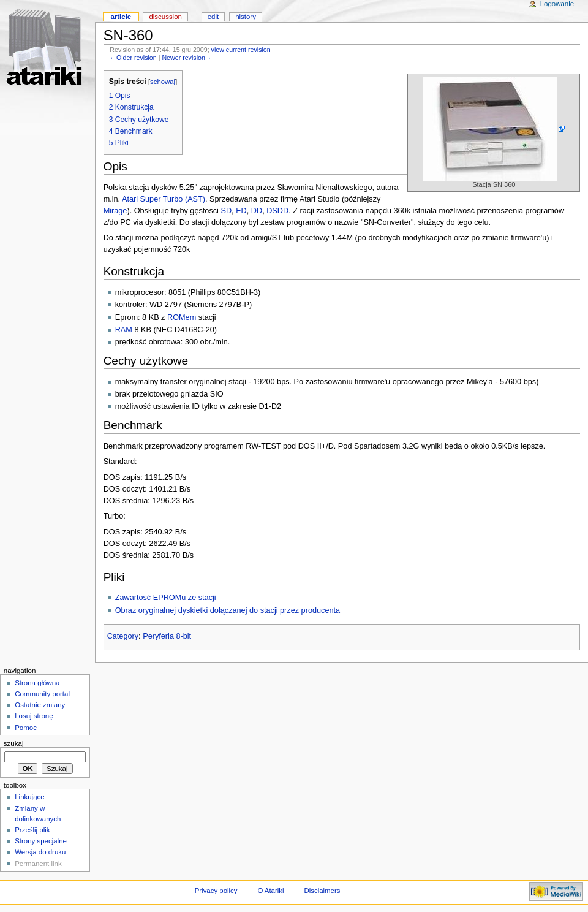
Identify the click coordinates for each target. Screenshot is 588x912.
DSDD (277, 211)
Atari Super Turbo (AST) (164, 199)
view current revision (241, 50)
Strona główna (37, 683)
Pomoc (26, 728)
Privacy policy (216, 891)
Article (121, 17)
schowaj (163, 82)
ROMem (182, 317)
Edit (213, 17)
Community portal (42, 694)
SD (226, 211)
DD (257, 211)
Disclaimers (322, 891)
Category (123, 636)
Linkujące (29, 797)
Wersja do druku (40, 852)
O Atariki (270, 891)
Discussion (165, 17)
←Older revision (133, 58)
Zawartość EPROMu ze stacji (166, 598)
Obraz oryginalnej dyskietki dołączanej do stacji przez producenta (228, 610)
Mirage (115, 211)
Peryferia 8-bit (167, 636)
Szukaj (14, 743)
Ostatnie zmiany (40, 705)
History (246, 17)
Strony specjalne (41, 841)
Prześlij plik (32, 830)
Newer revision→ (187, 58)
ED (241, 211)
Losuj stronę (34, 716)
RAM (124, 330)
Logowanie (557, 4)
